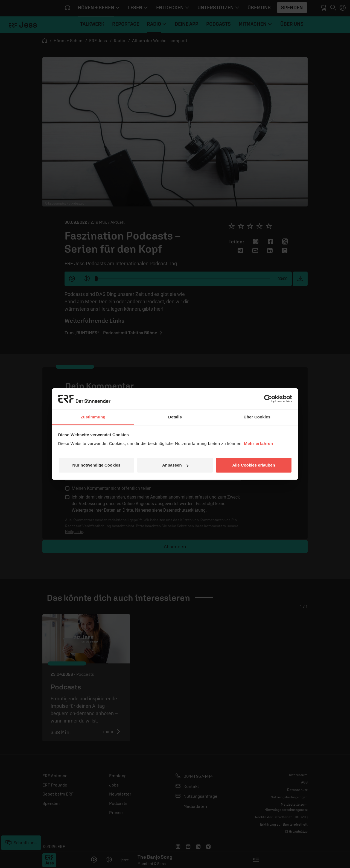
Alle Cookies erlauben (254, 465)
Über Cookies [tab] (257, 417)
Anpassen (175, 465)
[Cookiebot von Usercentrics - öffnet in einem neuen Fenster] (268, 399)
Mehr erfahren (259, 443)
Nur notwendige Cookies (97, 465)
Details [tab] (175, 417)
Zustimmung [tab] (93, 417)
